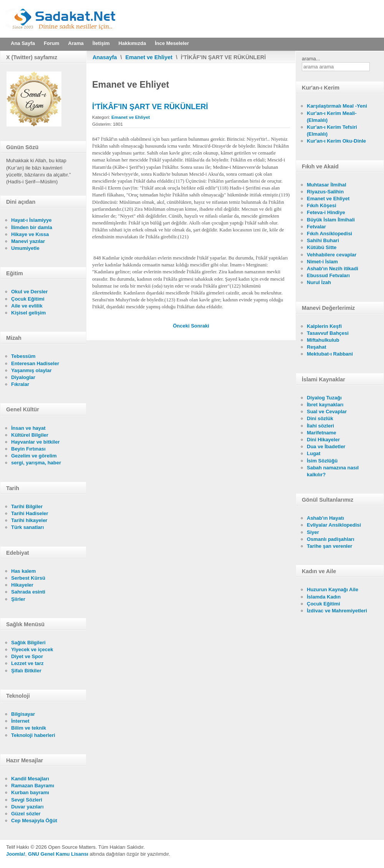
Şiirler (18, 599)
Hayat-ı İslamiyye (31, 220)
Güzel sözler (26, 814)
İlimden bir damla (32, 227)
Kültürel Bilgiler (30, 435)
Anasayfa (105, 57)
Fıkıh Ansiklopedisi (329, 234)
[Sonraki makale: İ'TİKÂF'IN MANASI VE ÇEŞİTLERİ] (200, 326)
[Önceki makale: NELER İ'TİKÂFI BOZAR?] (182, 326)
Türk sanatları (27, 527)
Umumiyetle (25, 248)
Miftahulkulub (323, 340)
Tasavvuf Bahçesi (328, 333)
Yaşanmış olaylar (31, 370)
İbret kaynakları (325, 405)
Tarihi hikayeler (29, 520)
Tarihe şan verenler (329, 546)
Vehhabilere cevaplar (332, 255)
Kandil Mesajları (30, 779)
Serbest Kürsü (28, 578)
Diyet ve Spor (27, 656)
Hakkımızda (132, 43)
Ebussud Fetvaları (328, 275)
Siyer (313, 532)
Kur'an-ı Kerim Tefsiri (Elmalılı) (332, 131)
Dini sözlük (320, 418)
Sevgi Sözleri (27, 800)
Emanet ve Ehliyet (149, 57)
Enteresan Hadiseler (35, 363)
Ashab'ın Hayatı (325, 518)
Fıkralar (20, 384)
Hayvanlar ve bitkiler (35, 442)
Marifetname (322, 433)
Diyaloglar (23, 377)
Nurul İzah (319, 282)
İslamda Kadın (324, 597)
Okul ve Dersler (29, 292)
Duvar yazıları (27, 807)
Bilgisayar (23, 714)
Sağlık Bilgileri (28, 643)
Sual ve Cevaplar (327, 412)
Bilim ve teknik (29, 728)
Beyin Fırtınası (28, 449)
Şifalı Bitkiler (26, 671)
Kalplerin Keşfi (324, 326)
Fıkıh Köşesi (322, 205)
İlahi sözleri (320, 426)
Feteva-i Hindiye (326, 212)
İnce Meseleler (172, 43)
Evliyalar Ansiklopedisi (334, 525)
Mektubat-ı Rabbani (330, 354)
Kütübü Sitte (322, 247)
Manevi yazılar (28, 241)
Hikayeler (22, 585)
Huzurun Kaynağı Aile (333, 589)
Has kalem (23, 571)
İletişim (101, 43)
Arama (76, 43)
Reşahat (317, 347)
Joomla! (16, 854)
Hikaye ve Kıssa (30, 234)
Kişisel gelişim (28, 313)
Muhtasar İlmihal (327, 185)
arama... (311, 59)
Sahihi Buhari (323, 240)
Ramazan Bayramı (33, 786)
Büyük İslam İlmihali (331, 220)
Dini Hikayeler (323, 440)
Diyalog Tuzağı (324, 398)
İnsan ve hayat (28, 428)
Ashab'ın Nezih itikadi (333, 269)
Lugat (314, 453)
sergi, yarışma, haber (36, 463)
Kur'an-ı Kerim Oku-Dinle (336, 141)
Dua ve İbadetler (326, 446)
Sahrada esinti (28, 592)
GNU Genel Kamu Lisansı (58, 854)
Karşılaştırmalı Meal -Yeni (337, 106)
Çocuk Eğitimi (28, 299)
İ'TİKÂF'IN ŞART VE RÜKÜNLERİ (150, 106)
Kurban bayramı (30, 792)
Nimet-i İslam (322, 262)
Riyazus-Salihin (325, 192)
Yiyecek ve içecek (32, 649)
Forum (51, 43)
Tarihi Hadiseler (30, 513)
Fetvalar (316, 227)
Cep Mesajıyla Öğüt (34, 821)
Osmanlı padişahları (331, 539)
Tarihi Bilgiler (27, 506)
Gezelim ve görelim (34, 456)
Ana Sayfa (23, 43)
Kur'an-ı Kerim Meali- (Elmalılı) (332, 117)
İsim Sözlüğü (322, 461)
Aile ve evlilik (27, 306)
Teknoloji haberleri (33, 735)
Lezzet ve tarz (27, 663)
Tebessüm (23, 356)
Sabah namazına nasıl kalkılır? (333, 471)
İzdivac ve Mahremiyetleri (337, 611)
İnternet (20, 721)
